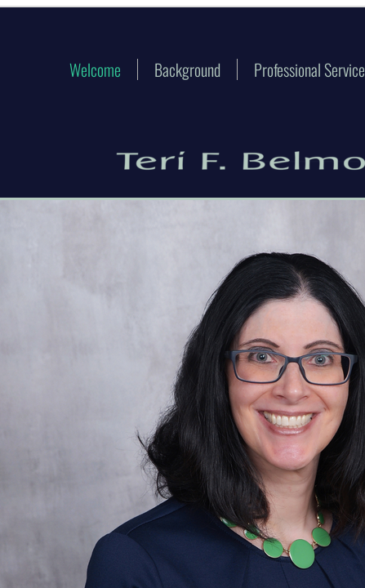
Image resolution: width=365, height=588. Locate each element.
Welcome (95, 69)
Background (187, 69)
